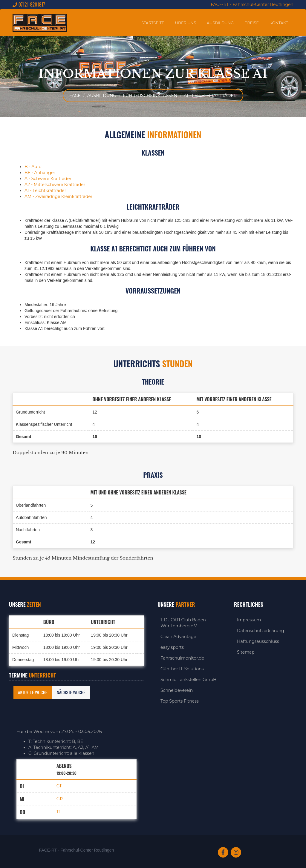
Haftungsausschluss (258, 641)
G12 (60, 799)
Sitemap (246, 652)
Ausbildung (220, 23)
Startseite (153, 23)
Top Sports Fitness (180, 701)
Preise (252, 23)
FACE (75, 96)
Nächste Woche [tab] (71, 692)
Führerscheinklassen (150, 96)
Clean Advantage (178, 637)
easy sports (172, 647)
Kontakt (279, 23)
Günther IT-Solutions (182, 669)
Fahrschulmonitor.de (182, 658)
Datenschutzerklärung (261, 631)
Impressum (249, 620)
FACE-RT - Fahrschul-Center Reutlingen (252, 4)
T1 (59, 812)
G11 (60, 786)
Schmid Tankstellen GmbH (189, 680)
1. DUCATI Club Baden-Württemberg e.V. (184, 623)
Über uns (186, 23)
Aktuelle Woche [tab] (33, 692)
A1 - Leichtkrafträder (210, 96)
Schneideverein (177, 690)
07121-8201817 (29, 5)
